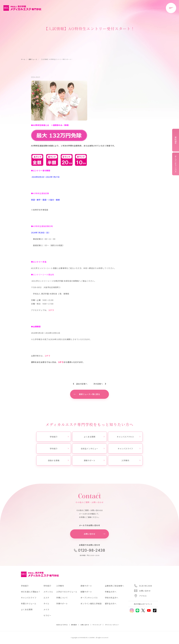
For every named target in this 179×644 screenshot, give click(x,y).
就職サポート (86, 592)
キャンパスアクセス (129, 437)
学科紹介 (59, 449)
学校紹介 (59, 437)
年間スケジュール (29, 604)
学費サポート (62, 604)
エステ (46, 598)
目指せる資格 (58, 460)
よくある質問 (94, 437)
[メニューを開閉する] (171, 8)
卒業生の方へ (111, 592)
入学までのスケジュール (67, 592)
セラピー (47, 615)
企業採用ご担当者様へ (115, 586)
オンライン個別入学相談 (91, 604)
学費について (62, 598)
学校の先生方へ (112, 598)
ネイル (46, 604)
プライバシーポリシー (112, 625)
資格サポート (94, 460)
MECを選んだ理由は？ (31, 592)
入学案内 (131, 460)
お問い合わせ (85, 625)
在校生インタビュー (93, 449)
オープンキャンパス (89, 598)
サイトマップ (97, 625)
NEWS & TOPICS (62, 625)
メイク (46, 609)
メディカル (48, 592)
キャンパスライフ (129, 449)
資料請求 (74, 625)
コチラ (51, 310)
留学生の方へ (111, 604)
